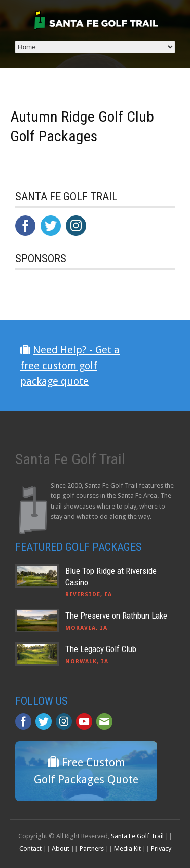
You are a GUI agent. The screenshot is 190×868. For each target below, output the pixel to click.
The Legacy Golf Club (101, 649)
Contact (30, 848)
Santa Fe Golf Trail (137, 836)
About (61, 848)
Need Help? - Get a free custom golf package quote (70, 366)
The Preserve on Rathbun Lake (116, 616)
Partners (92, 848)
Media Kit (127, 848)
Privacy (161, 848)
